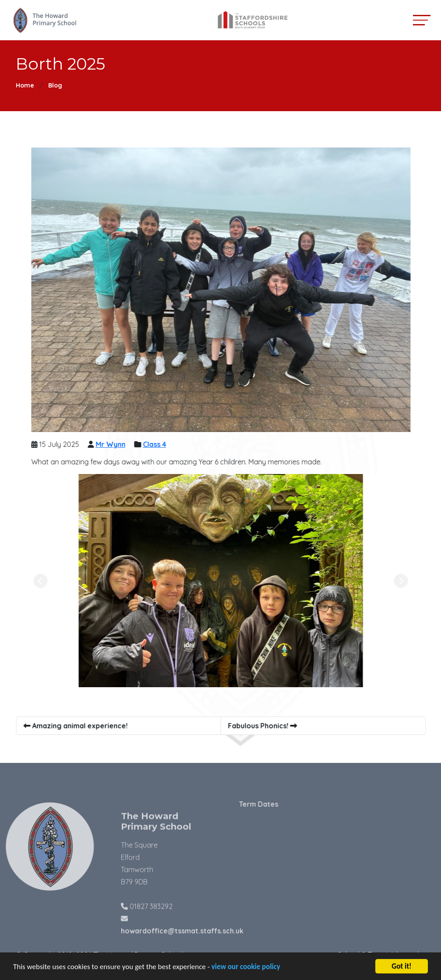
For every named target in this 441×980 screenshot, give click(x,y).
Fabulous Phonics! (264, 726)
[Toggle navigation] (422, 20)
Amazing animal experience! (77, 726)
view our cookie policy (246, 969)
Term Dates (273, 804)
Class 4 (156, 444)
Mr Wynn (112, 444)
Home (25, 85)
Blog (55, 85)
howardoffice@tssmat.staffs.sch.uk (182, 945)
